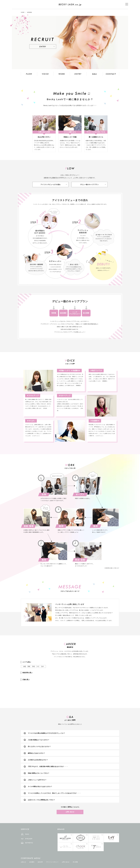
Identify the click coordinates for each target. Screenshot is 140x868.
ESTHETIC (29, 843)
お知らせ (23, 862)
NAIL (27, 834)
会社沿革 (40, 862)
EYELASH (29, 839)
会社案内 (32, 862)
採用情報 (29, 12)
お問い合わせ (70, 812)
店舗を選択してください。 (70, 692)
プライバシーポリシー (52, 862)
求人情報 (75, 862)
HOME (23, 12)
